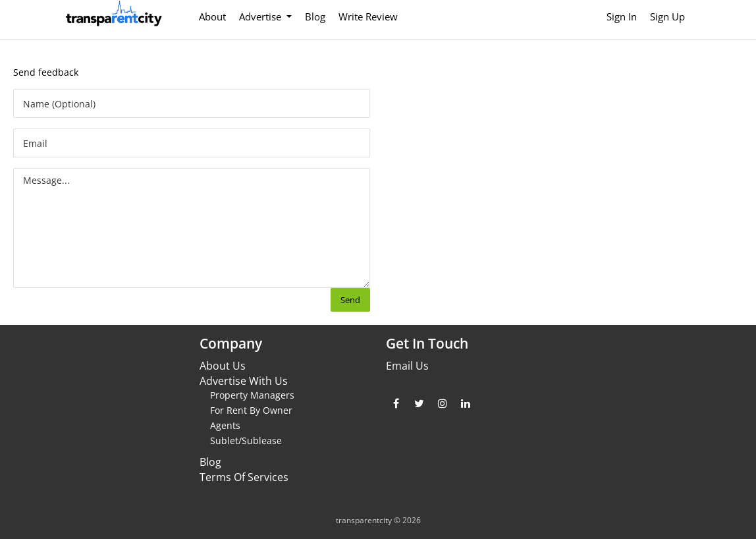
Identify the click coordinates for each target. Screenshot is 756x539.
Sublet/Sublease (246, 440)
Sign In (622, 16)
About (212, 16)
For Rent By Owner (251, 410)
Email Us (407, 366)
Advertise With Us (244, 381)
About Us (223, 366)
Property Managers (252, 395)
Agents (225, 425)
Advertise (261, 16)
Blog (315, 16)
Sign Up (667, 16)
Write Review (368, 16)
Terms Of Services (244, 477)
